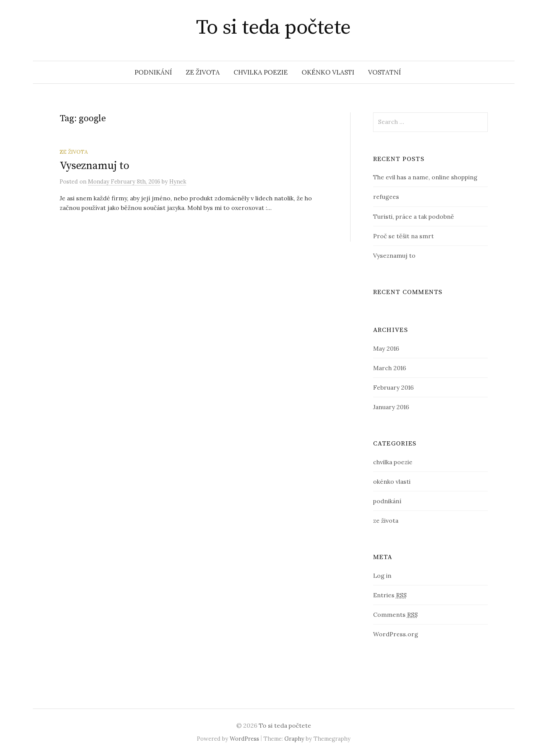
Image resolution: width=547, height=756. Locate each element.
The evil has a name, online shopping (425, 177)
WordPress (244, 739)
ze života (203, 72)
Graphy (294, 739)
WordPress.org (396, 634)
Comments (395, 615)
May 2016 (386, 348)
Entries (390, 595)
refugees (386, 197)
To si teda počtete (273, 28)
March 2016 (390, 368)
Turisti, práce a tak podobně (414, 216)
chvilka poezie (261, 72)
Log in (382, 576)
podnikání (153, 72)
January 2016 (391, 407)
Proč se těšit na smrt (403, 236)
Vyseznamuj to (94, 166)
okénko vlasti (328, 72)
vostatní (385, 72)
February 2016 (393, 387)
